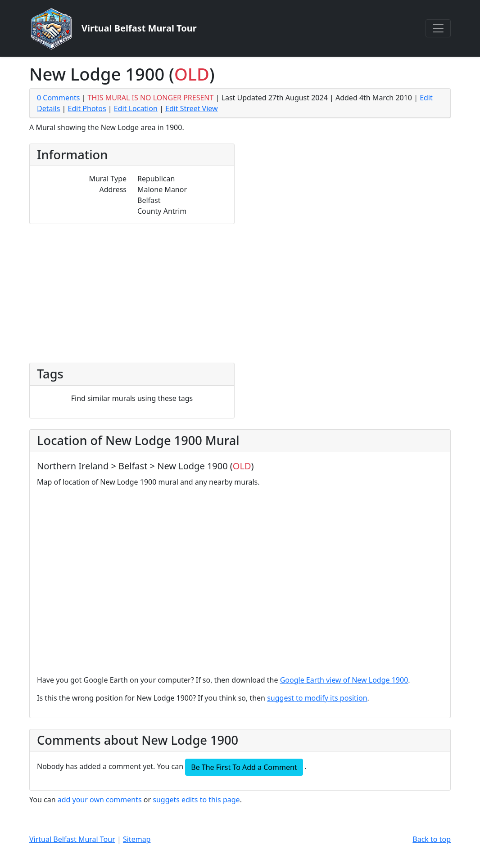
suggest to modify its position (317, 698)
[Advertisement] (240, 292)
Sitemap (137, 839)
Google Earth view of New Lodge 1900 (344, 680)
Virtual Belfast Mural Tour (72, 839)
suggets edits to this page (196, 800)
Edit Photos (87, 108)
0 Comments (58, 98)
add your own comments (100, 800)
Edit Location (136, 108)
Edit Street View (192, 108)
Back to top (432, 839)
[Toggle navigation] (438, 28)
